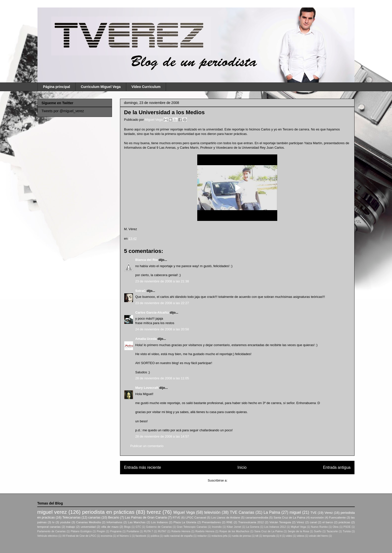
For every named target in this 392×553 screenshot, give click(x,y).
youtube (65, 522)
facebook (141, 536)
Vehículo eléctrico (47, 536)
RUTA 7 (148, 531)
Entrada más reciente (142, 467)
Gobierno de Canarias (159, 527)
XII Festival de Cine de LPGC (79, 536)
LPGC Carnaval (196, 517)
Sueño (318, 531)
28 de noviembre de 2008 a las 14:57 (162, 436)
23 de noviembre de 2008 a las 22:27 (162, 303)
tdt (257, 536)
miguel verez (52, 512)
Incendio (217, 527)
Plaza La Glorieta (185, 522)
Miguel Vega (154, 120)
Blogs (127, 527)
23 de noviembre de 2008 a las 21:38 (162, 281)
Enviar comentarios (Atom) (247, 480)
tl (281, 536)
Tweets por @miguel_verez (63, 111)
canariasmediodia (257, 517)
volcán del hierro (318, 536)
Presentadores (211, 522)
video (289, 536)
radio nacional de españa (178, 536)
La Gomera (253, 527)
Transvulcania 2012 (251, 522)
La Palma (272, 512)
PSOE (347, 527)
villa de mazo (110, 527)
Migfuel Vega (298, 527)
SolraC (140, 291)
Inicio (242, 467)
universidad (88, 527)
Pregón (101, 531)
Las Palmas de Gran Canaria (146, 517)
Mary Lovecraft (147, 388)
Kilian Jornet (234, 527)
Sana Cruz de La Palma (268, 531)
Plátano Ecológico (81, 531)
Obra (336, 527)
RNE (230, 522)
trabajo (71, 527)
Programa (116, 531)
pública (155, 536)
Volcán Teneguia (280, 522)
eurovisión (317, 517)
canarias (94, 517)
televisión (212, 512)
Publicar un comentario (147, 446)
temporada (269, 536)
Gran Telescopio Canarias (192, 527)
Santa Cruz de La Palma (289, 517)
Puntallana (133, 531)
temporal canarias (49, 527)
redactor (202, 536)
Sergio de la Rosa (298, 531)
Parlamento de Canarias (51, 531)
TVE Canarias (242, 512)
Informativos (114, 522)
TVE (313, 513)
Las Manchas (137, 522)
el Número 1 (124, 536)
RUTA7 (162, 531)
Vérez (300, 522)
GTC (138, 527)
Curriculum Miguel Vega (101, 87)
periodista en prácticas (108, 512)
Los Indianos (159, 522)
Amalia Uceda (146, 339)
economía (106, 536)
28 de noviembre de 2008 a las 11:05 (162, 378)
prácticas (344, 522)
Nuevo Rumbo (319, 527)
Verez (329, 513)
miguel (295, 512)
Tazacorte (332, 531)
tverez (154, 512)
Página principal (56, 87)
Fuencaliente (337, 517)
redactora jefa (219, 536)
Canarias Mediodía (88, 522)
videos (300, 536)
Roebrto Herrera (205, 531)
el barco (327, 522)
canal (313, 522)
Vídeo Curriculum (146, 87)
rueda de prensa (241, 536)
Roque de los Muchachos (234, 531)
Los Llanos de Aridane (226, 517)
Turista (347, 531)
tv (53, 522)
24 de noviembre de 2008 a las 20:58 (162, 329)
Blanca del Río (146, 260)
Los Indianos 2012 (275, 527)
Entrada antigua (337, 467)
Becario (113, 517)
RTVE (176, 517)
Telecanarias (71, 517)
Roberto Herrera (181, 531)
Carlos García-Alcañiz (152, 312)
